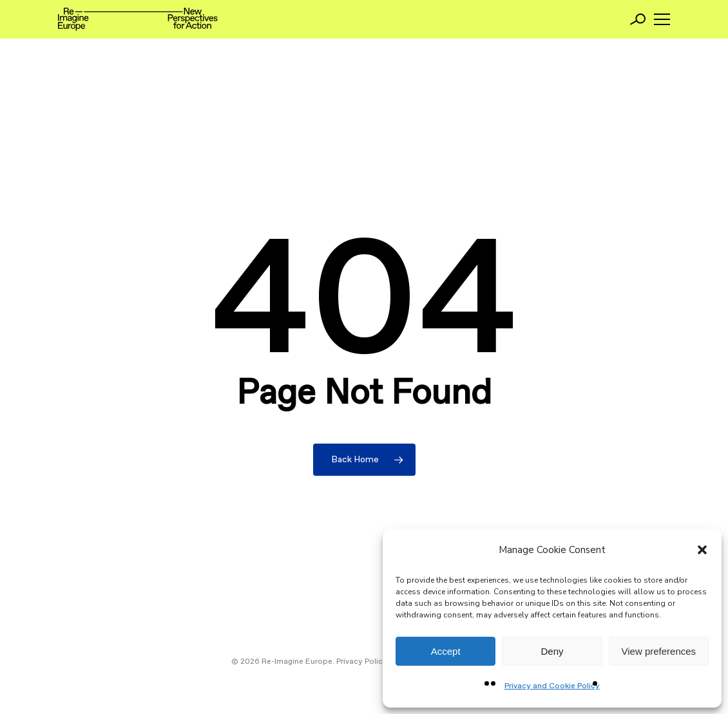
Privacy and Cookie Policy (552, 686)
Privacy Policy (361, 662)
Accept (446, 651)
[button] (702, 550)
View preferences (659, 651)
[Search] (638, 19)
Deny (552, 651)
